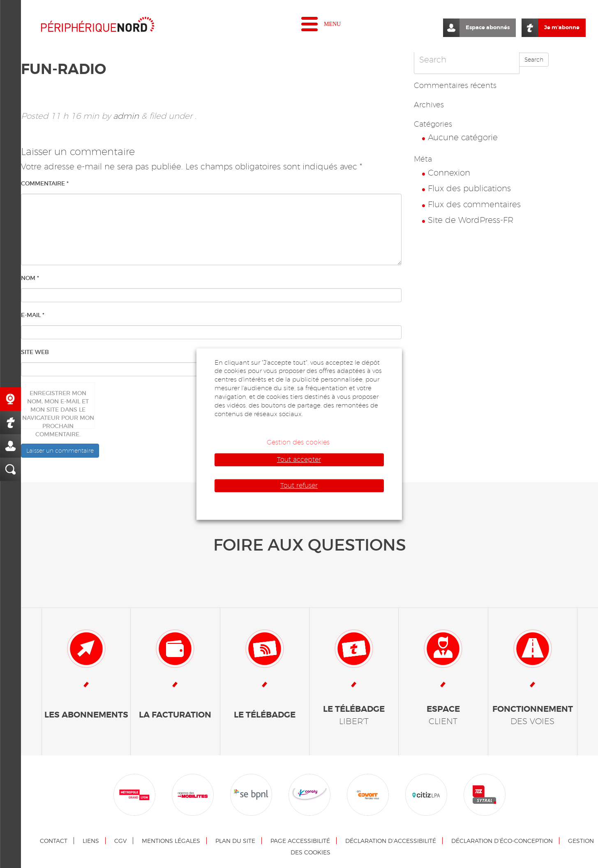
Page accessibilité (300, 841)
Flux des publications (469, 188)
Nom (30, 278)
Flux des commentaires (474, 204)
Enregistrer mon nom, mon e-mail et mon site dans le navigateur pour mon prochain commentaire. (58, 409)
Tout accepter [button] (299, 459)
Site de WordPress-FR (471, 220)
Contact (54, 841)
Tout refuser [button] (299, 485)
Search (534, 60)
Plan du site (235, 841)
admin (126, 116)
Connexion (449, 173)
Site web (35, 352)
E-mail (33, 315)
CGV (120, 841)
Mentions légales (171, 841)
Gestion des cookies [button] (298, 442)
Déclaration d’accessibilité (391, 841)
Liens (91, 841)
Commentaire (45, 183)
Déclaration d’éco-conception (502, 841)
